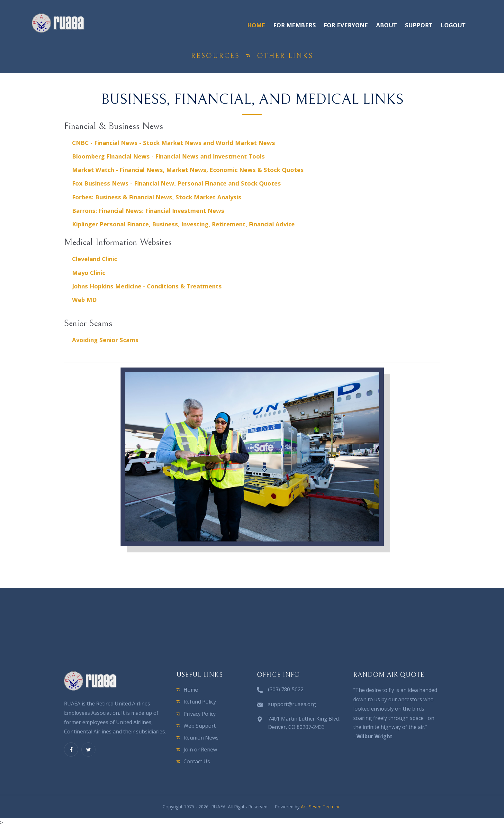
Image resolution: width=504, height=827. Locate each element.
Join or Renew (200, 750)
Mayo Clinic (89, 273)
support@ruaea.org (292, 704)
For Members (294, 25)
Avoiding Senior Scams (105, 340)
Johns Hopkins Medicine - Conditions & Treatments (147, 286)
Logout (453, 25)
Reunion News (201, 738)
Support (419, 25)
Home (256, 25)
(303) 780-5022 (286, 689)
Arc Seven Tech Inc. (321, 807)
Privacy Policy (200, 714)
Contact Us (197, 761)
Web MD (84, 300)
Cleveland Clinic (94, 259)
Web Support (200, 726)
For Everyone (346, 25)
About (387, 25)
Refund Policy (200, 702)
